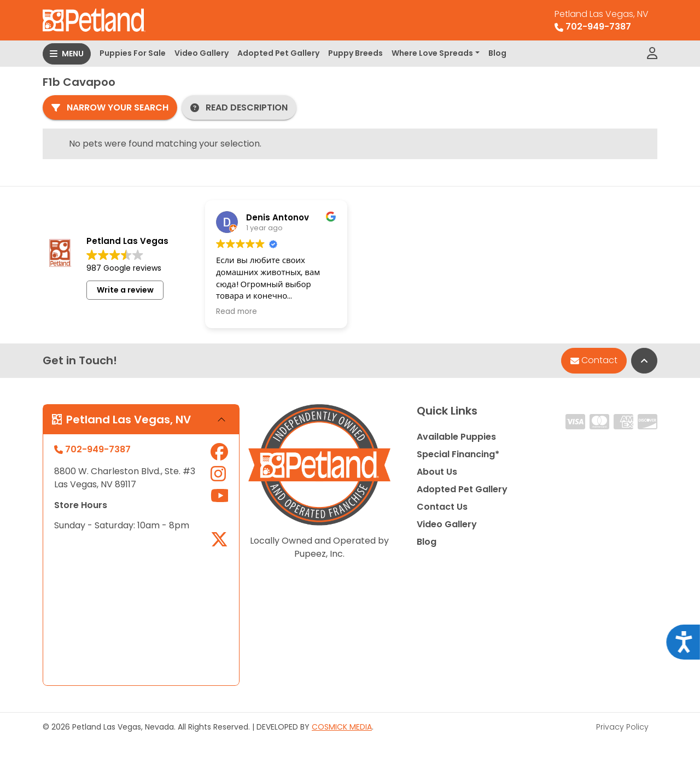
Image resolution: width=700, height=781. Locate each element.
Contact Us (442, 507)
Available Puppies (456, 437)
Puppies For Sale (133, 53)
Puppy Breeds (355, 53)
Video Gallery (202, 53)
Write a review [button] (125, 290)
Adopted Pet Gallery (278, 53)
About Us (437, 472)
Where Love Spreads (432, 53)
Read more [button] (237, 312)
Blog (497, 53)
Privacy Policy (622, 727)
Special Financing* (458, 454)
